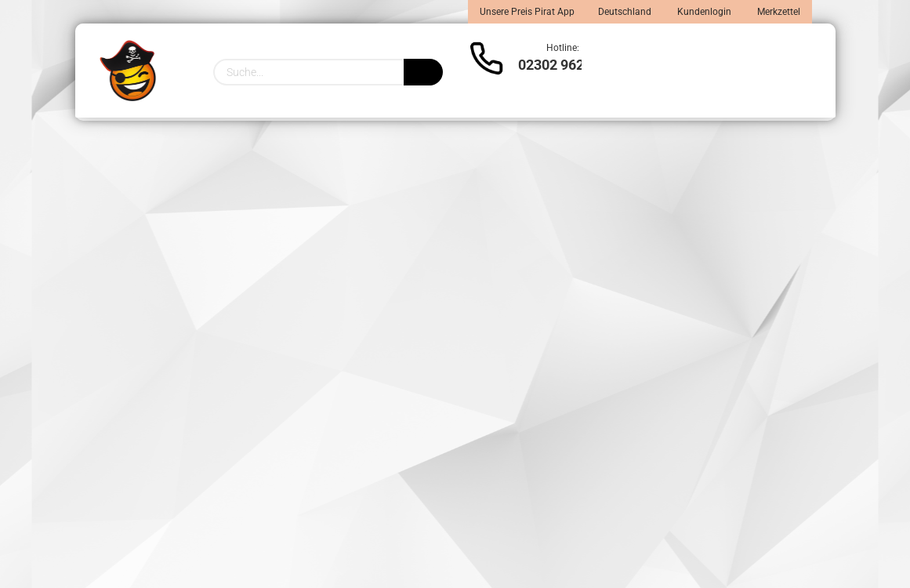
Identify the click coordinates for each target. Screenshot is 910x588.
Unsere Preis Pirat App (527, 12)
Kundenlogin (703, 12)
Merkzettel (778, 12)
